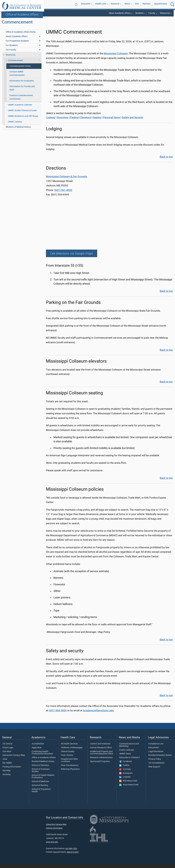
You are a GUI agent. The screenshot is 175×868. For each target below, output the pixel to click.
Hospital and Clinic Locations (69, 764)
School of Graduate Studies (41, 774)
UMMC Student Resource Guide (22, 114)
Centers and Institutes (100, 748)
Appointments (161, 4)
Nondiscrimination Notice (160, 759)
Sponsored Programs (100, 765)
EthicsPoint (154, 752)
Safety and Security (133, 121)
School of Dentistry (40, 769)
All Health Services (69, 748)
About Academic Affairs (120, 13)
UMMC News (125, 758)
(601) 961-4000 (63, 194)
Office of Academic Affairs (22, 14)
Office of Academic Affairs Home (21, 36)
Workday (7, 778)
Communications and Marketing (129, 749)
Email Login (8, 752)
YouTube (125, 773)
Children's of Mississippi (72, 752)
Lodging (51, 121)
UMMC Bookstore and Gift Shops (23, 120)
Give (137, 4)
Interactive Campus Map (14, 759)
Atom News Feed (129, 789)
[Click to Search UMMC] (172, 4)
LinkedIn (125, 781)
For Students (12, 49)
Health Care (101, 4)
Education (86, 4)
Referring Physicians (70, 773)
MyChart (147, 4)
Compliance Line (156, 748)
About (127, 4)
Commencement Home (20, 70)
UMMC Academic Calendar (20, 109)
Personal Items (112, 121)
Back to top (166, 161)
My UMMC (7, 767)
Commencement (166, 19)
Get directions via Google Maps (72, 257)
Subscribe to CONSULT (130, 761)
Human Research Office (101, 752)
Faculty (152, 13)
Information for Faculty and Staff (22, 92)
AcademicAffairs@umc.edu (98, 714)
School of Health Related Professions (43, 780)
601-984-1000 (71, 852)
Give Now (7, 755)
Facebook (126, 765)
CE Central (7, 748)
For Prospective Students (17, 45)
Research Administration (101, 761)
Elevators (86, 121)
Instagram (126, 777)
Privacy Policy (155, 763)
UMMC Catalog (15, 126)
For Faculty (11, 54)
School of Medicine (40, 785)
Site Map (7, 775)
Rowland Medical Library (43, 765)
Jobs (5, 763)
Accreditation (38, 748)
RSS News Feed (128, 785)
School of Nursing (40, 789)
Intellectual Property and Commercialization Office (102, 757)
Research (115, 4)
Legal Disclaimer (156, 755)
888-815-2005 (73, 856)
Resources (165, 13)
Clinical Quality (68, 755)
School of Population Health (41, 794)
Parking (74, 121)
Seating (97, 121)
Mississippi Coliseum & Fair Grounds (67, 180)
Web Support (154, 771)
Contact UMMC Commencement (17, 77)
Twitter (124, 769)
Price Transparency (70, 769)
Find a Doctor (67, 759)
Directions (63, 121)
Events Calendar (127, 754)
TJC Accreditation (156, 767)
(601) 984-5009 (58, 714)
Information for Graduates (22, 85)
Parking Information (12, 771)
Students (139, 13)
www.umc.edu (52, 846)
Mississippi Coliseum (116, 57)
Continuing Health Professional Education (42, 757)
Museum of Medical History (18, 131)
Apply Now (37, 752)
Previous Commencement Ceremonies (21, 101)
